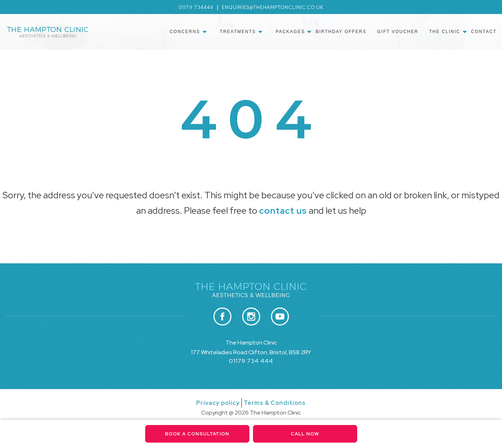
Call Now (305, 434)
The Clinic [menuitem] (445, 32)
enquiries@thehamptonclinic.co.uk (273, 7)
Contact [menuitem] (484, 32)
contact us (283, 211)
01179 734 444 (251, 361)
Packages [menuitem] (290, 32)
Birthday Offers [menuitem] (341, 32)
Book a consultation (197, 434)
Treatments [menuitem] (238, 32)
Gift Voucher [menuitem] (398, 32)
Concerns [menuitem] (185, 32)
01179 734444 (196, 7)
